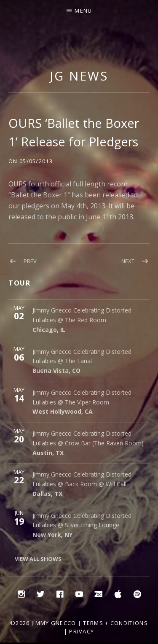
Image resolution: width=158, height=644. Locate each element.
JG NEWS (79, 76)
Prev (30, 261)
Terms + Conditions (115, 623)
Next (128, 261)
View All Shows (38, 559)
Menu (83, 11)
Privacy (82, 631)
